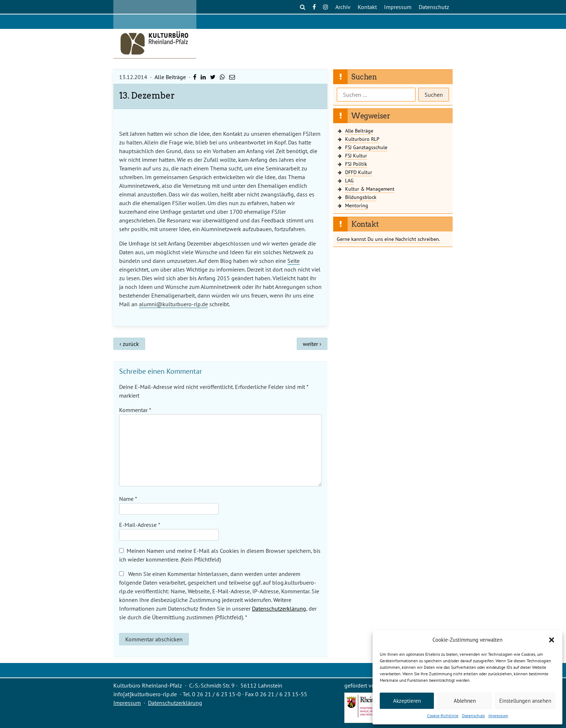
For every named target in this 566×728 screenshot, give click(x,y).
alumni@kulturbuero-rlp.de (173, 304)
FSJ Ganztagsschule (366, 147)
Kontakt (367, 7)
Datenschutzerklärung (279, 608)
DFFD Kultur (359, 172)
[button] (552, 640)
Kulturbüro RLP (362, 139)
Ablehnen (465, 701)
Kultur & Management (370, 189)
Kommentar (135, 410)
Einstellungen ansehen (525, 701)
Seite (293, 261)
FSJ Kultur (356, 155)
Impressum (498, 716)
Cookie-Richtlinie (443, 716)
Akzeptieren (407, 701)
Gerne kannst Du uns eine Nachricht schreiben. (388, 239)
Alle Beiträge (170, 77)
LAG (349, 180)
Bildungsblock (361, 197)
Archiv (343, 7)
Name (128, 499)
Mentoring (357, 205)
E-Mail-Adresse (140, 525)
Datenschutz (473, 716)
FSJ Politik (356, 164)
